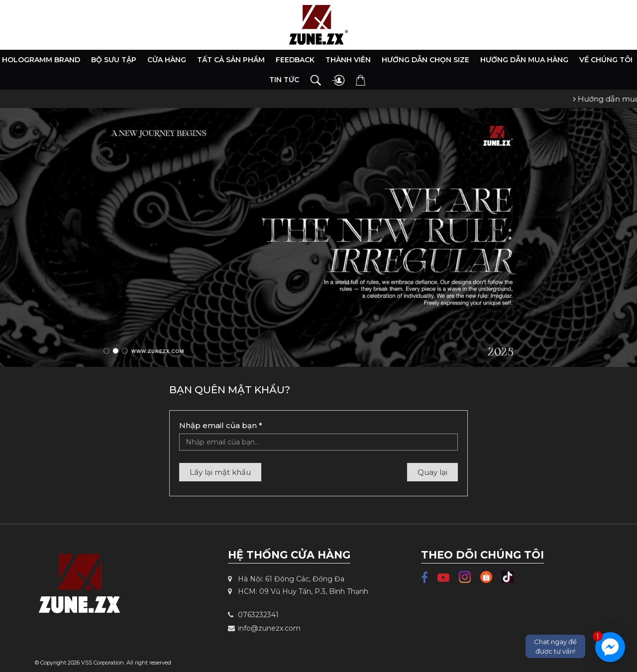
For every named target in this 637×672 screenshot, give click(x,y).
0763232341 (253, 615)
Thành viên (348, 60)
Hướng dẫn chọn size (425, 60)
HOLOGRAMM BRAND (41, 60)
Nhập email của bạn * (221, 425)
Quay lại (432, 472)
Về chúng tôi (606, 60)
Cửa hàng (167, 60)
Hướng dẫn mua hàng (524, 60)
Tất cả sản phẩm (231, 60)
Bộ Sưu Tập (114, 60)
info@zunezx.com (264, 628)
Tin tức (284, 80)
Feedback (295, 60)
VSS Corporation (103, 663)
